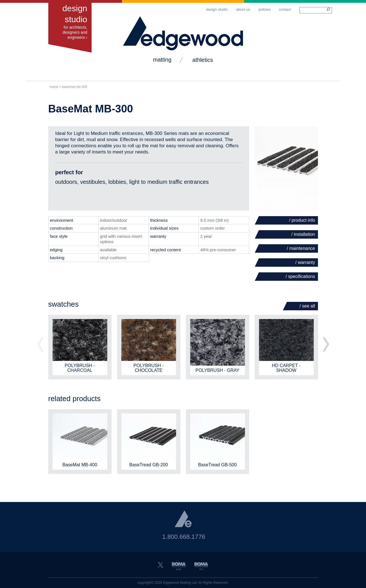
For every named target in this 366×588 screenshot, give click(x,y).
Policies (264, 9)
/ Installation (303, 234)
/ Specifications (300, 276)
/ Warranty (305, 262)
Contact (285, 9)
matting (162, 60)
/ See (307, 306)
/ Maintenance (301, 248)
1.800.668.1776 (184, 537)
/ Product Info (302, 220)
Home (54, 87)
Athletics (203, 60)
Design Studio (217, 9)
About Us (243, 9)
